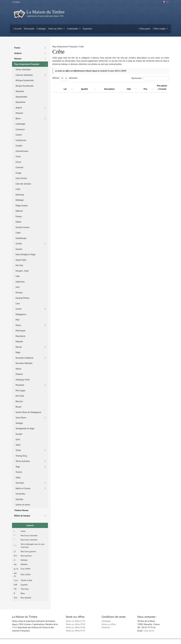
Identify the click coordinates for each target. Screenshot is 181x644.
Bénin (31, 119)
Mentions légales (96, 641)
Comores (19, 167)
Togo (31, 467)
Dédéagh (20, 200)
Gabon (18, 222)
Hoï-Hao (19, 265)
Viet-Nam (31, 483)
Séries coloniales (23, 69)
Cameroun (20, 129)
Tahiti (18, 445)
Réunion (19, 401)
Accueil (17, 29)
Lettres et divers (23, 505)
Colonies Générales (31, 75)
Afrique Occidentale (24, 86)
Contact (16, 2)
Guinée (31, 244)
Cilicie (18, 162)
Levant (31, 309)
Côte (129, 89)
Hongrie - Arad (22, 271)
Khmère (19, 293)
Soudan (19, 434)
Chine (18, 156)
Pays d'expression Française (30, 64)
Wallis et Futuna (31, 489)
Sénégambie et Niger (25, 428)
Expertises (87, 29)
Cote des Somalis (23, 184)
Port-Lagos (20, 390)
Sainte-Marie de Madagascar (28, 412)
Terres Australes (31, 461)
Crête (18, 189)
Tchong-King (21, 456)
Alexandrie (20, 102)
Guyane (19, 249)
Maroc (31, 325)
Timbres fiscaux (21, 510)
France (30, 48)
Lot (65, 89)
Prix (145, 89)
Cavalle (19, 146)
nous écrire (149, 631)
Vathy (18, 477)
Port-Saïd (20, 396)
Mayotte (19, 341)
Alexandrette (21, 97)
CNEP (14, 627)
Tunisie (19, 472)
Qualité (84, 89)
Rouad (18, 407)
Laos (18, 303)
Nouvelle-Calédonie (31, 358)
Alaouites (20, 91)
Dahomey (20, 195)
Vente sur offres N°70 (75, 621)
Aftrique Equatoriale (25, 80)
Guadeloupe (21, 238)
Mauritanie (20, 336)
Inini (18, 287)
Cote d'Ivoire (21, 178)
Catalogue (41, 29)
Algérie (31, 108)
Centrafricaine (22, 151)
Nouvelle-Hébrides (24, 363)
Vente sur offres (109, 624)
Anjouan (19, 113)
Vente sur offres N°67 (75, 631)
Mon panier (145, 29)
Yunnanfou (20, 494)
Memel (31, 347)
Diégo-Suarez (22, 206)
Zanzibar (19, 499)
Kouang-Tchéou (22, 298)
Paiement (106, 627)
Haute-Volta (21, 260)
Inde (18, 276)
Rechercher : (150, 78)
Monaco (30, 59)
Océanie (19, 374)
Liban (18, 233)
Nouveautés (29, 29)
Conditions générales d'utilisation (117, 641)
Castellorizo (21, 140)
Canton (19, 135)
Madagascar (21, 314)
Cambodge (20, 124)
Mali (18, 320)
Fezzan (19, 216)
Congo (18, 173)
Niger (18, 352)
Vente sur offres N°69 (75, 624)
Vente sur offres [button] (56, 29)
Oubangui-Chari (23, 380)
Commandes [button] (73, 29)
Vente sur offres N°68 (75, 627)
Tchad (31, 450)
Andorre (30, 53)
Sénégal (19, 423)
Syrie (18, 439)
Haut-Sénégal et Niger (26, 254)
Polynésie (31, 385)
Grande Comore (23, 227)
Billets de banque (30, 516)
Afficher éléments (65, 78)
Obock (18, 369)
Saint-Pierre (31, 418)
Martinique (21, 331)
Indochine (20, 282)
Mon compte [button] (159, 29)
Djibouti (19, 211)
